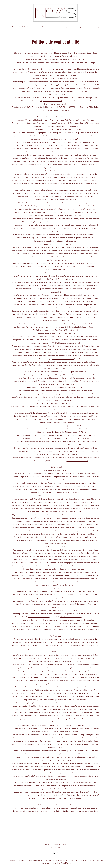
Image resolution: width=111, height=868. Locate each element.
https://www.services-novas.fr (53, 59)
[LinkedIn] (54, 853)
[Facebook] (57, 853)
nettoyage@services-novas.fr (56, 844)
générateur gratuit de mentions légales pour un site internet (57, 126)
